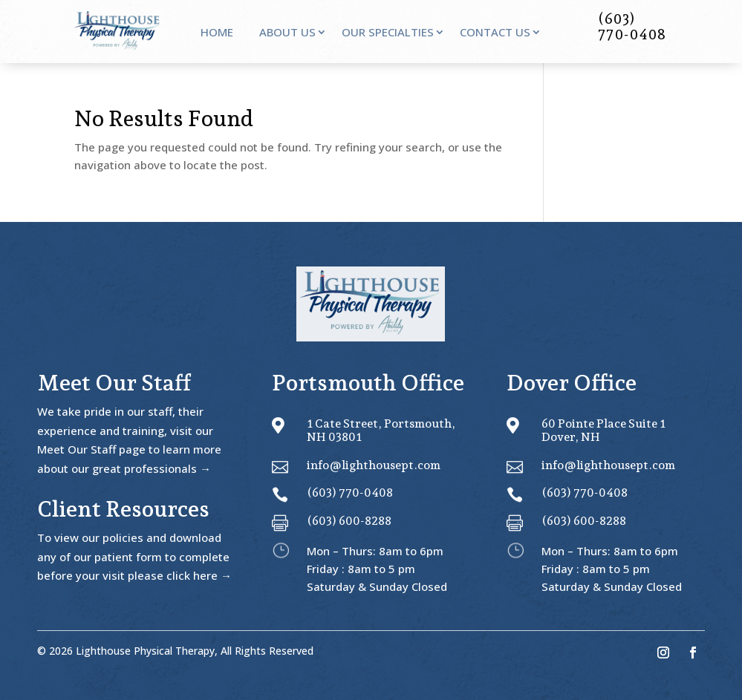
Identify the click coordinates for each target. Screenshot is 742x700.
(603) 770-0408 (350, 493)
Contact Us (495, 33)
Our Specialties (388, 33)
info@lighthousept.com (374, 465)
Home (217, 33)
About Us (287, 33)
